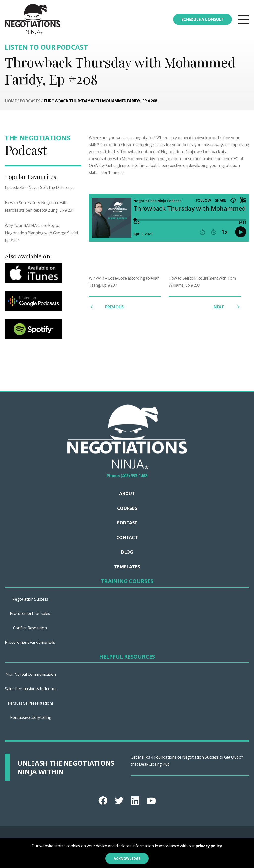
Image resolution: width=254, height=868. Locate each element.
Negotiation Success (30, 599)
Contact (127, 537)
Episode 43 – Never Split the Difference (40, 187)
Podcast (127, 523)
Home (11, 101)
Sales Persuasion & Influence (31, 689)
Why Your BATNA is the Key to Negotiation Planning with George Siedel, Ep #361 (42, 233)
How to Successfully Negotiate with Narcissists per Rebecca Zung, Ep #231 (40, 206)
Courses (127, 508)
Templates (127, 567)
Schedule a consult (203, 19)
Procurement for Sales (30, 613)
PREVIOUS (106, 307)
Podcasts (30, 101)
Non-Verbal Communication (31, 674)
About (127, 493)
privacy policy (209, 846)
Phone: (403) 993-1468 (127, 476)
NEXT (227, 307)
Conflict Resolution (30, 628)
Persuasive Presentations (31, 703)
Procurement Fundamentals (30, 642)
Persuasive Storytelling (31, 717)
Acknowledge (127, 858)
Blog (127, 552)
